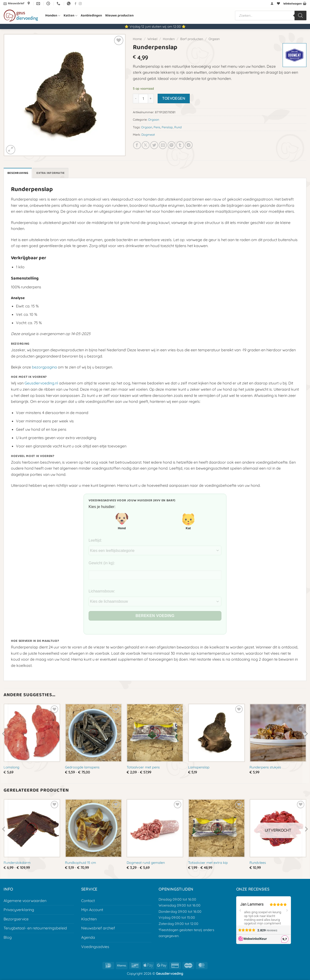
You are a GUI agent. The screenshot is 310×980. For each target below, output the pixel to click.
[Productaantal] (143, 99)
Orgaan (214, 39)
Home (137, 39)
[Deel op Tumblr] (180, 145)
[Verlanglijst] (278, 3)
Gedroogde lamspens (82, 767)
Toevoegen (174, 98)
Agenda (88, 937)
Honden (53, 16)
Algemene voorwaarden (25, 901)
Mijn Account (92, 910)
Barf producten (192, 39)
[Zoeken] (300, 16)
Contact (88, 901)
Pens (157, 127)
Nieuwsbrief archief (98, 928)
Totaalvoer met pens (143, 767)
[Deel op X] (146, 145)
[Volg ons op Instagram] (80, 4)
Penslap (167, 127)
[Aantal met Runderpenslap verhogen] (151, 99)
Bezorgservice (16, 919)
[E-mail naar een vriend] (163, 145)
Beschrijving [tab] (18, 173)
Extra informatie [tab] (50, 173)
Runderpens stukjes (265, 767)
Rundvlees (258, 863)
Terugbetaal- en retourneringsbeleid (35, 928)
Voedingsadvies (95, 947)
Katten (70, 16)
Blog (8, 937)
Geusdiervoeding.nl (41, 383)
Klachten (89, 919)
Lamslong (11, 767)
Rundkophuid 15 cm (80, 863)
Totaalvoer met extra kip (208, 863)
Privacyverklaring (19, 910)
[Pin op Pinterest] (172, 145)
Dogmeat (148, 135)
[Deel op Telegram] (189, 145)
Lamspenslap (199, 767)
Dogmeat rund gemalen (146, 863)
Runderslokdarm (17, 863)
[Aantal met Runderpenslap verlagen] (136, 99)
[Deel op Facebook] (137, 145)
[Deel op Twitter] (154, 145)
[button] (14, 4)
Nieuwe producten (119, 16)
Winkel (152, 39)
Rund (178, 127)
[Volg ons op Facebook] (75, 4)
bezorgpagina (44, 367)
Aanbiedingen (91, 16)
